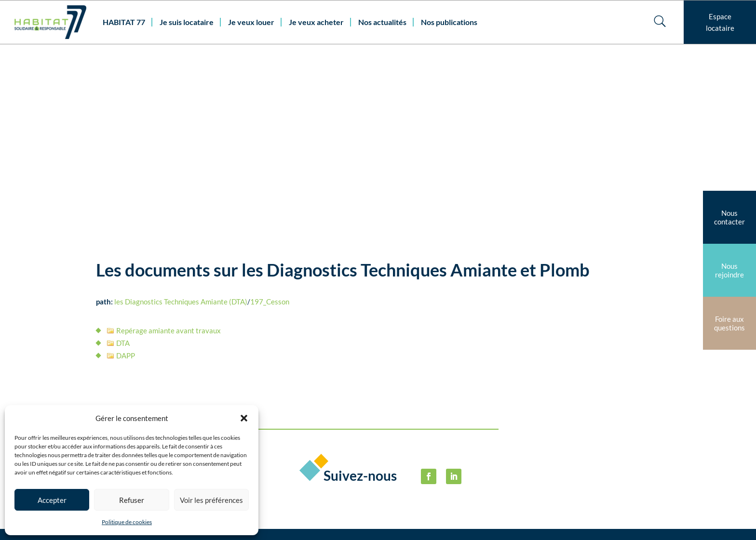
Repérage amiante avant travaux (169, 157)
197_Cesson (270, 128)
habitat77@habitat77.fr (329, 520)
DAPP (126, 182)
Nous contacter (280, 476)
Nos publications (449, 22)
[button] (244, 418)
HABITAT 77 (124, 22)
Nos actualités (382, 22)
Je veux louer (251, 22)
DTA (123, 170)
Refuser (132, 500)
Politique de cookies (127, 522)
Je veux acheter (316, 22)
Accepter (52, 500)
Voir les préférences (211, 500)
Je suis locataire (187, 22)
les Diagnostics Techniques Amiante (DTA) (181, 128)
